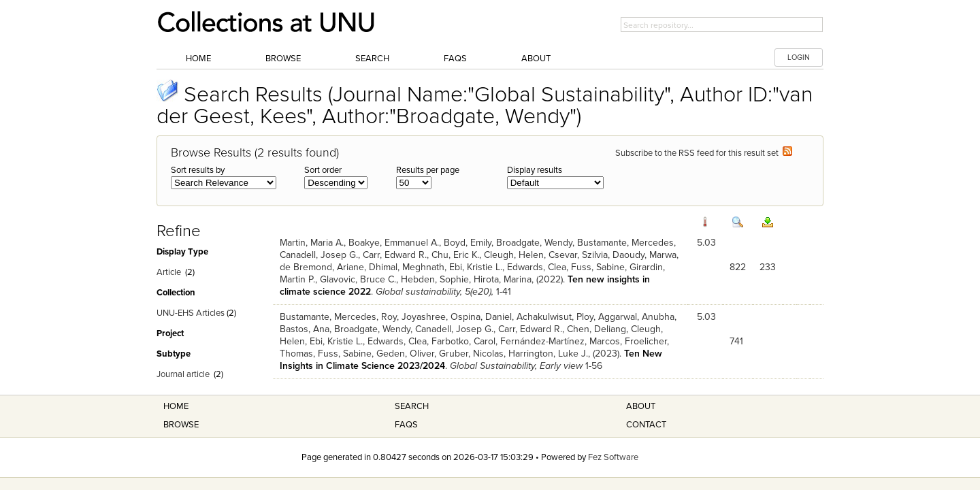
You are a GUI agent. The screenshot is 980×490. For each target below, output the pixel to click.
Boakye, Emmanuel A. (394, 243)
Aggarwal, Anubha (636, 317)
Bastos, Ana (305, 329)
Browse (283, 59)
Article (169, 272)
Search (372, 59)
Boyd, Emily (468, 243)
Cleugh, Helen (514, 255)
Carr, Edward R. (395, 255)
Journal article (183, 374)
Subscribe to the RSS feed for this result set (704, 153)
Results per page (428, 170)
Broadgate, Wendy (534, 243)
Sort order (323, 170)
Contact (646, 425)
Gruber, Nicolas (471, 354)
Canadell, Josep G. (319, 255)
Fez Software (613, 457)
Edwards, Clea (537, 267)
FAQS (406, 425)
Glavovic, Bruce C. (358, 279)
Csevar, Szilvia (578, 255)
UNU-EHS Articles (191, 313)
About (536, 59)
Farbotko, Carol (463, 341)
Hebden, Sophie (435, 279)
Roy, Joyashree (413, 317)
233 (768, 267)
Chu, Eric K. (455, 255)
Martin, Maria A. (312, 243)
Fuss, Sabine (598, 267)
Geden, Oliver (405, 354)
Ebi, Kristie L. (476, 267)
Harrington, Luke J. (548, 354)
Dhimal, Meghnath (407, 267)
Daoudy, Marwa (644, 255)
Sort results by (198, 170)
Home (198, 59)
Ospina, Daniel (481, 317)
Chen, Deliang (597, 329)
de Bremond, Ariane (322, 267)
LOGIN (799, 58)
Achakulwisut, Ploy (555, 317)
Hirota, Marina (503, 279)
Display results (535, 170)
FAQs (455, 59)
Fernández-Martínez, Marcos (560, 341)
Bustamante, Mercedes (625, 243)
